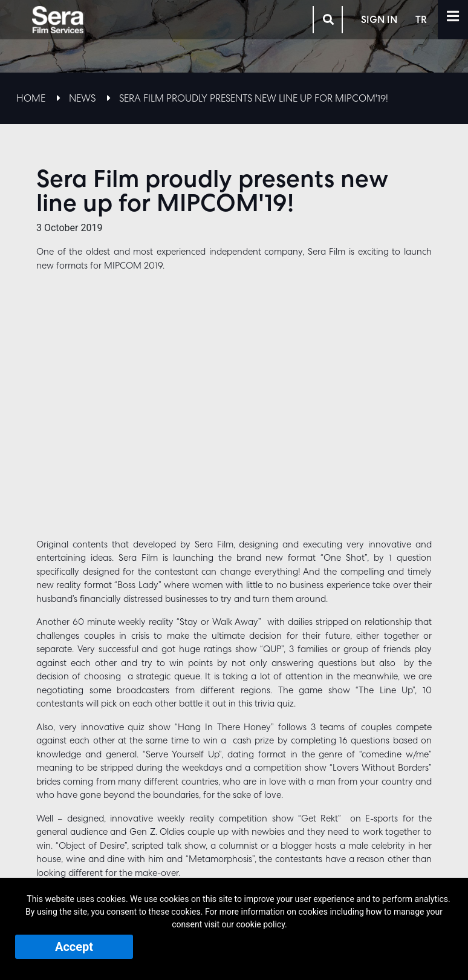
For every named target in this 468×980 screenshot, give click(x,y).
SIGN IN (390, 18)
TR (432, 18)
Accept (74, 947)
